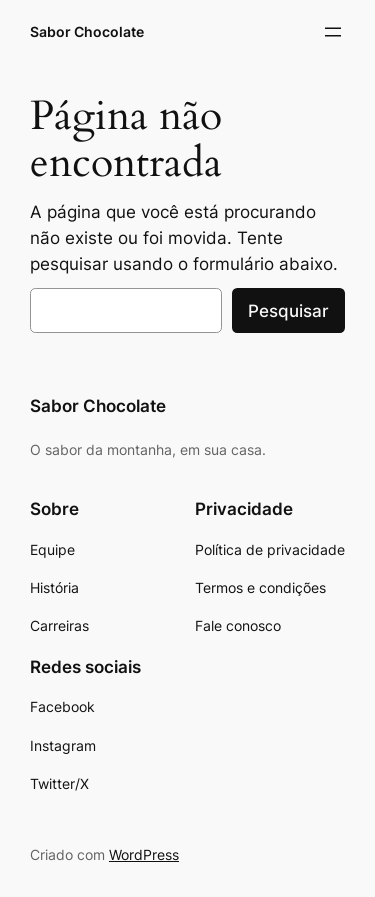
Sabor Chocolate (87, 31)
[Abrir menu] (333, 32)
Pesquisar (288, 311)
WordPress (144, 854)
